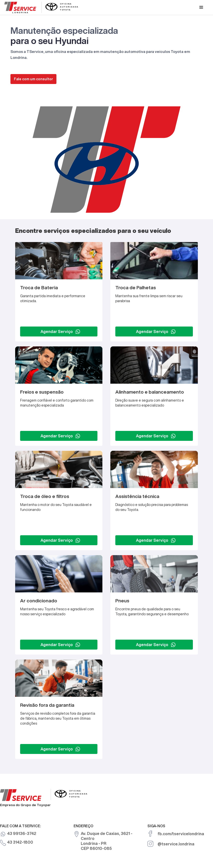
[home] (41, 7)
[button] (201, 7)
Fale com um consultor (33, 79)
